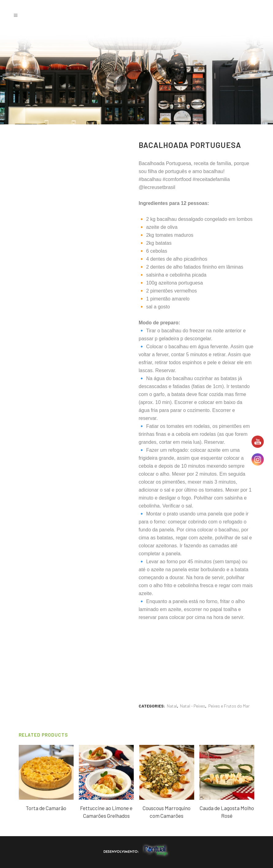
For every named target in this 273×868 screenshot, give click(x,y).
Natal (172, 706)
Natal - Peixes (193, 706)
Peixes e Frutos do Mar (229, 706)
